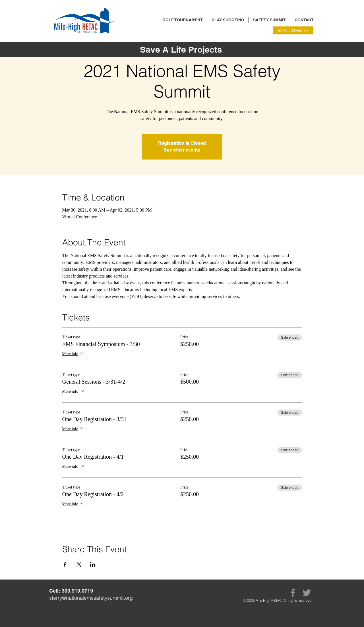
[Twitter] (307, 593)
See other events (182, 150)
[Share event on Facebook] (65, 564)
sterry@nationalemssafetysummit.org (91, 598)
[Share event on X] (79, 564)
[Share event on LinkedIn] (93, 564)
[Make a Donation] (293, 30)
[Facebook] (293, 593)
